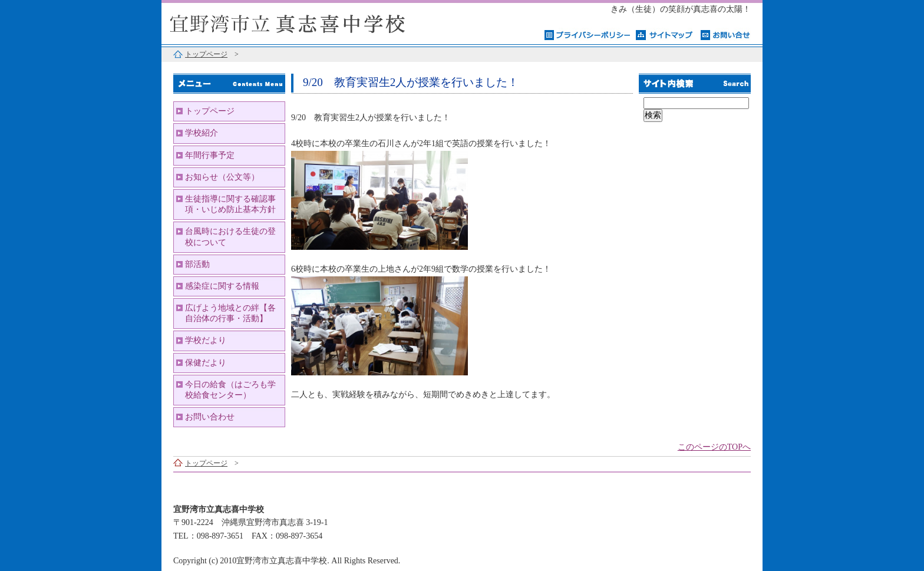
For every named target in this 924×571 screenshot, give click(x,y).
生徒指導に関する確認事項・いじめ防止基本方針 (230, 204)
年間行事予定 (210, 155)
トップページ (206, 54)
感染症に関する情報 (222, 286)
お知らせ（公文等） (222, 177)
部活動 (197, 264)
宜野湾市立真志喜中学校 (309, 22)
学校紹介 (202, 133)
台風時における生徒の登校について (230, 237)
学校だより (206, 340)
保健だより (206, 363)
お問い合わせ (210, 417)
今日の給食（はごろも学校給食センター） (230, 390)
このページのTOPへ (714, 447)
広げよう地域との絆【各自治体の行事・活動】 (230, 313)
